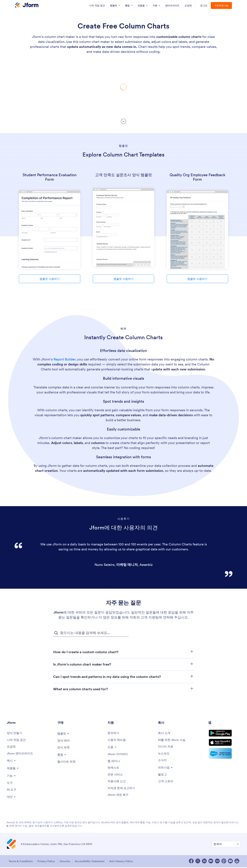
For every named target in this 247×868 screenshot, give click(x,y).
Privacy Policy (46, 862)
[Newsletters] (163, 761)
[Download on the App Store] (224, 745)
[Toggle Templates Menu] (64, 733)
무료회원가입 (221, 5)
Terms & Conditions (20, 862)
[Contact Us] (114, 733)
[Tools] (10, 784)
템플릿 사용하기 (50, 279)
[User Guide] (117, 740)
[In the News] (164, 754)
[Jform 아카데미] (118, 755)
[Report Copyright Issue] (122, 790)
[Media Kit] (166, 747)
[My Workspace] (17, 740)
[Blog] (163, 776)
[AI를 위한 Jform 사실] (173, 740)
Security (66, 862)
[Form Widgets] (64, 748)
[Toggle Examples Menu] (12, 761)
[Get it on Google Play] (224, 734)
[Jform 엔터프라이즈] (21, 754)
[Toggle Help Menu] (112, 747)
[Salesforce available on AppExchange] (224, 757)
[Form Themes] (64, 741)
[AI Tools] (12, 791)
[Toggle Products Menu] (13, 769)
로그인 (204, 5)
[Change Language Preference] (226, 845)
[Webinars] (114, 762)
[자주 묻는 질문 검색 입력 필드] (91, 633)
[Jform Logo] (27, 5)
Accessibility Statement (92, 862)
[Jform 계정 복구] (119, 797)
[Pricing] (11, 747)
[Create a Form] (15, 733)
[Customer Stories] (166, 783)
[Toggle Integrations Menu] (62, 755)
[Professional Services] (116, 776)
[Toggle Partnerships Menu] (166, 768)
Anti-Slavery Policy (124, 862)
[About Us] (165, 733)
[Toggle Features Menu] (12, 777)
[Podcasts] (114, 769)
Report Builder (64, 359)
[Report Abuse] (117, 783)
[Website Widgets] (67, 762)
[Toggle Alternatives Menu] (12, 798)
